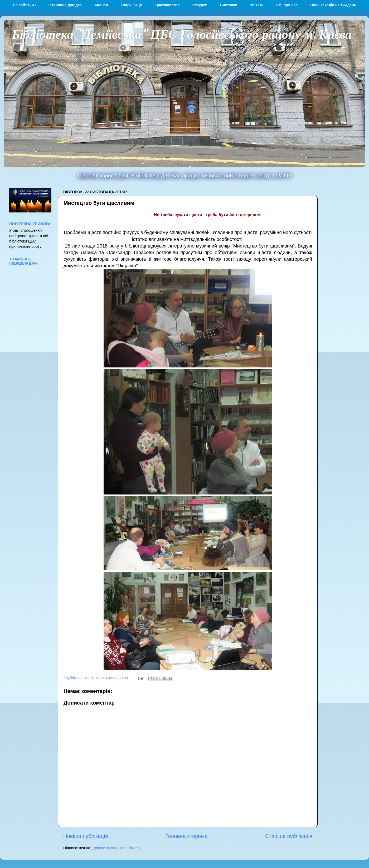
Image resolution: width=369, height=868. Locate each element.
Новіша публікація (86, 836)
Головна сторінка (187, 836)
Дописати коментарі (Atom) (116, 848)
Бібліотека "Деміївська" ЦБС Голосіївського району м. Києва (182, 34)
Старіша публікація (289, 836)
